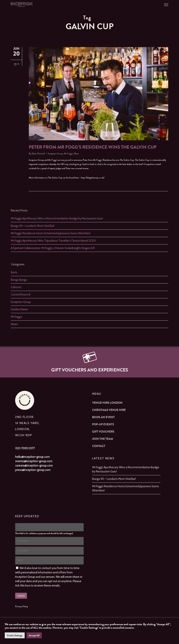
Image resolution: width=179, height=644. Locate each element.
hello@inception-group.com (32, 457)
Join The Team (103, 439)
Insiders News (19, 309)
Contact (99, 446)
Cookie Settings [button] (15, 635)
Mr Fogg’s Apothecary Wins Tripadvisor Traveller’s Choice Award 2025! (53, 241)
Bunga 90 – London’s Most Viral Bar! (33, 226)
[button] (166, 5)
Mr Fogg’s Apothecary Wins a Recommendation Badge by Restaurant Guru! (57, 218)
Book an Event (103, 417)
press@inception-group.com (33, 470)
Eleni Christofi (38, 154)
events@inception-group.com (34, 461)
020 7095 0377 (25, 448)
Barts (14, 272)
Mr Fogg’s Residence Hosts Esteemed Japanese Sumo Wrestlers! (51, 233)
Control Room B (21, 295)
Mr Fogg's (68, 154)
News (76, 154)
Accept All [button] (34, 635)
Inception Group (55, 154)
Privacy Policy (22, 606)
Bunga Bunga (19, 280)
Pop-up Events (103, 424)
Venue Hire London (107, 403)
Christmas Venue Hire (109, 410)
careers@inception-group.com (34, 466)
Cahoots (16, 287)
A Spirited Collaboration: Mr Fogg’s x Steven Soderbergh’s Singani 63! (53, 248)
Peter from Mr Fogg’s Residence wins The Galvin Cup (93, 147)
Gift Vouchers (103, 432)
